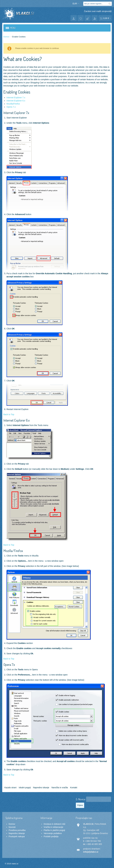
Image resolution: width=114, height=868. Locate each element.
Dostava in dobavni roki (54, 824)
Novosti (12, 827)
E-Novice (81, 799)
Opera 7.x (11, 107)
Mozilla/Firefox (13, 104)
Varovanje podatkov (53, 833)
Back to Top (9, 414)
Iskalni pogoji (25, 788)
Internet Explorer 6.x (16, 101)
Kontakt (74, 788)
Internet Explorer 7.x (16, 98)
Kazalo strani (10, 788)
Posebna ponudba (17, 830)
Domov (12, 824)
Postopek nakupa (17, 836)
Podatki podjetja (51, 836)
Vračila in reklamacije (53, 827)
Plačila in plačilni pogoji (54, 830)
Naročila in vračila (60, 788)
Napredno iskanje (41, 788)
